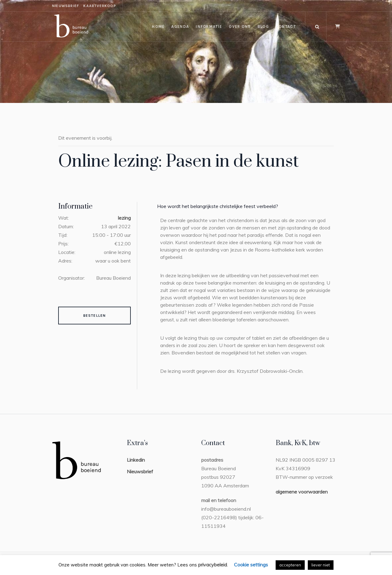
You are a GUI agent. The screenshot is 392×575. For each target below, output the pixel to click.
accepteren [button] (290, 565)
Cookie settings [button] (251, 565)
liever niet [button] (321, 565)
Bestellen (95, 316)
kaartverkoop (100, 6)
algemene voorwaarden (302, 492)
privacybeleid (213, 565)
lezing (124, 218)
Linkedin (136, 460)
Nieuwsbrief (140, 471)
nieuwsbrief (66, 6)
